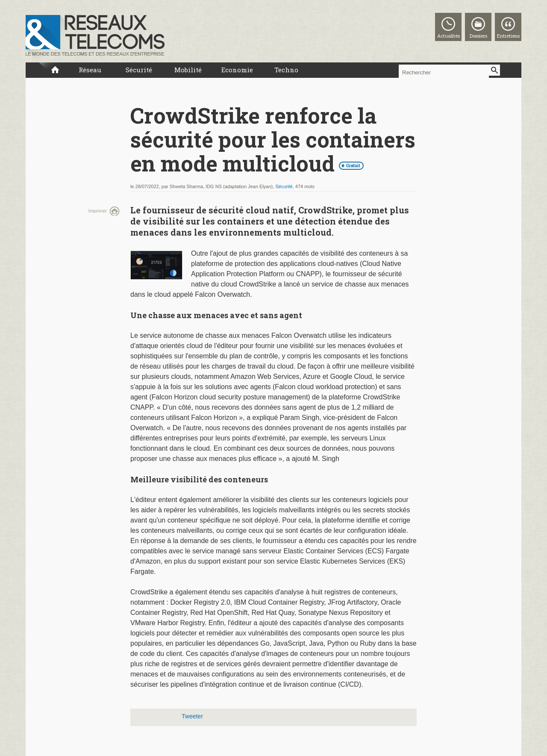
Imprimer (98, 211)
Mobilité (188, 70)
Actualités (448, 36)
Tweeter (192, 716)
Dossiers (478, 36)
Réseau (90, 70)
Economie (237, 70)
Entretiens (508, 36)
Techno (286, 70)
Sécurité (139, 70)
